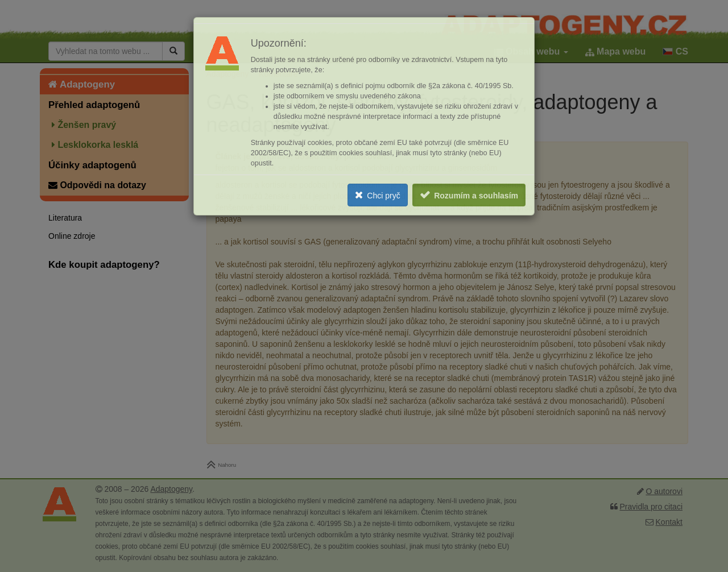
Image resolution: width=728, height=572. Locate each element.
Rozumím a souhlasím (476, 196)
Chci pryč (383, 196)
